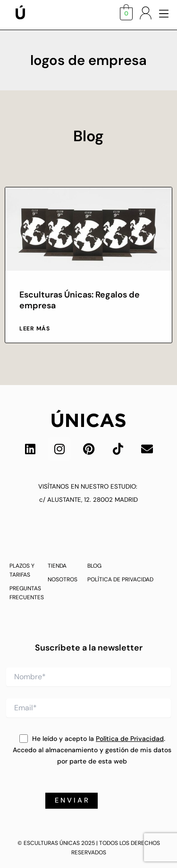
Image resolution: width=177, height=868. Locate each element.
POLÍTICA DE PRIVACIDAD (120, 579)
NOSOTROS (63, 579)
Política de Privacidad (130, 739)
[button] (164, 14)
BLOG (94, 566)
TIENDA (57, 566)
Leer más (35, 329)
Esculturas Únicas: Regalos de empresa (80, 300)
